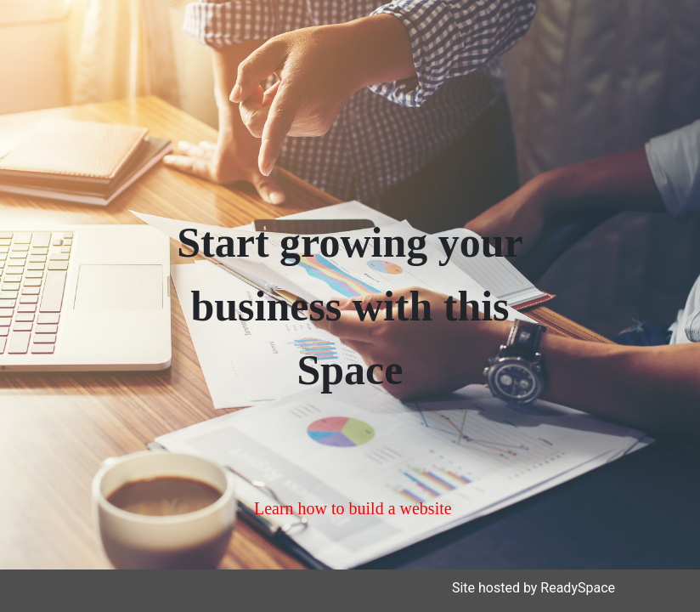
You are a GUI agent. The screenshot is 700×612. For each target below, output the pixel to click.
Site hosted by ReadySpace (533, 588)
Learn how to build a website (353, 508)
